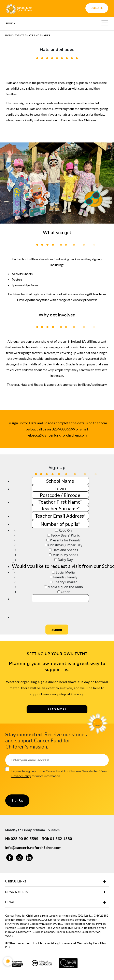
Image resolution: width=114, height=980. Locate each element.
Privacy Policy (21, 776)
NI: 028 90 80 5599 (22, 839)
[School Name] (60, 481)
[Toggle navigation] (105, 22)
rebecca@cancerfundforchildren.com (57, 435)
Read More (57, 709)
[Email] (57, 760)
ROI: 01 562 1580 (57, 839)
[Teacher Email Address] (60, 516)
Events (20, 35)
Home (9, 35)
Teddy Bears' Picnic (65, 535)
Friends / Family (65, 577)
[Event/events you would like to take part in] (56, 530)
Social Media (65, 572)
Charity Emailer (65, 582)
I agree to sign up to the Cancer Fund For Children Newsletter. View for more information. (59, 774)
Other (65, 592)
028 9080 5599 (63, 429)
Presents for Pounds (65, 540)
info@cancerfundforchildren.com (33, 848)
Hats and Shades (65, 550)
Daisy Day (65, 560)
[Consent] (7, 769)
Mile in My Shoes (65, 555)
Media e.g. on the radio (65, 587)
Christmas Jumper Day (65, 545)
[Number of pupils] (60, 524)
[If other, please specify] (60, 598)
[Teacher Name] (60, 502)
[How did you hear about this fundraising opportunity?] (53, 572)
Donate (97, 8)
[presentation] (43, 610)
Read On (65, 530)
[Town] (60, 488)
